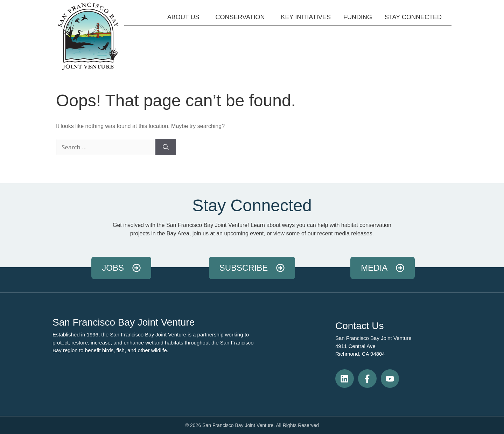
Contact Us (360, 326)
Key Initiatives (306, 17)
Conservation (242, 17)
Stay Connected (415, 17)
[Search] (166, 147)
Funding (358, 17)
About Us (185, 17)
